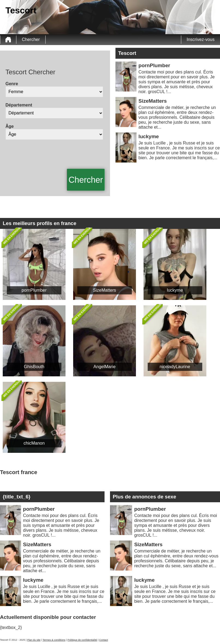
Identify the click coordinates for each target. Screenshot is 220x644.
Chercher (31, 39)
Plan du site (34, 640)
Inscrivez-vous (201, 39)
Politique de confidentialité (82, 640)
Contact (103, 640)
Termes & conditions (54, 640)
